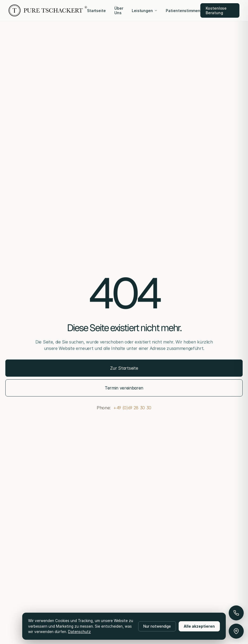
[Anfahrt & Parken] (236, 631)
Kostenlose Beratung (216, 10)
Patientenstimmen (183, 11)
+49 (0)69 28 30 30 (132, 408)
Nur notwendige (157, 626)
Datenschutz (79, 632)
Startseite (96, 11)
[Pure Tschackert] (48, 10)
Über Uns (119, 10)
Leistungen (144, 11)
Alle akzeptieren (199, 626)
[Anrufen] (236, 613)
